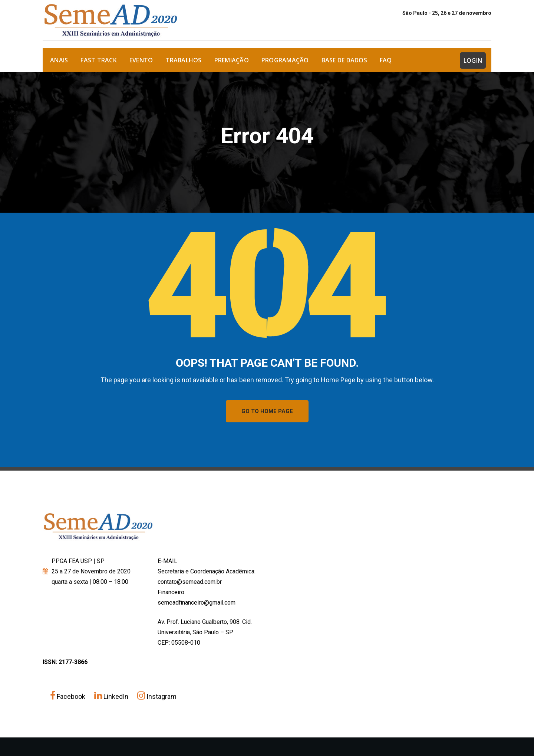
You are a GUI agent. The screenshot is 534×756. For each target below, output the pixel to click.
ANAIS (59, 60)
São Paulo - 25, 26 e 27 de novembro (447, 13)
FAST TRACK (99, 60)
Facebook (68, 696)
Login (473, 60)
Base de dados (344, 60)
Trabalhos (183, 60)
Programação (285, 60)
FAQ (386, 60)
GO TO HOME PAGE (267, 411)
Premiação (232, 60)
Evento (141, 60)
